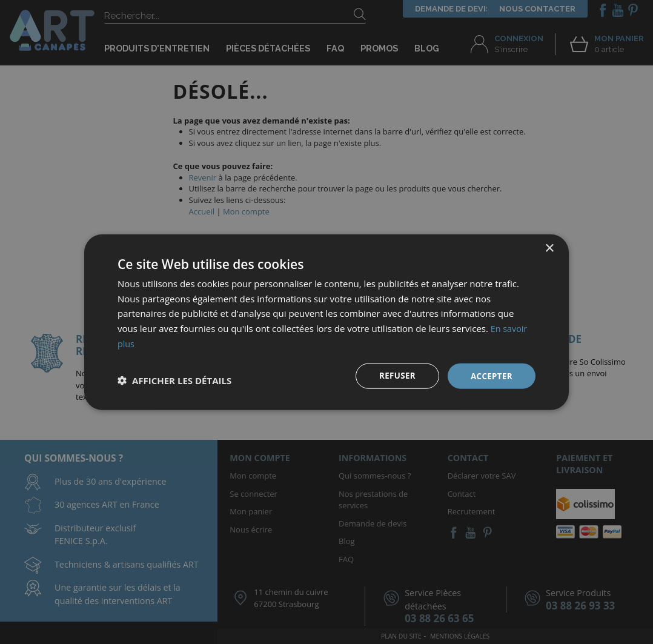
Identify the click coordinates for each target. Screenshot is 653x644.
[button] (174, 380)
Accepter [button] (490, 375)
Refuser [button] (395, 375)
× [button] (549, 247)
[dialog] (326, 322)
